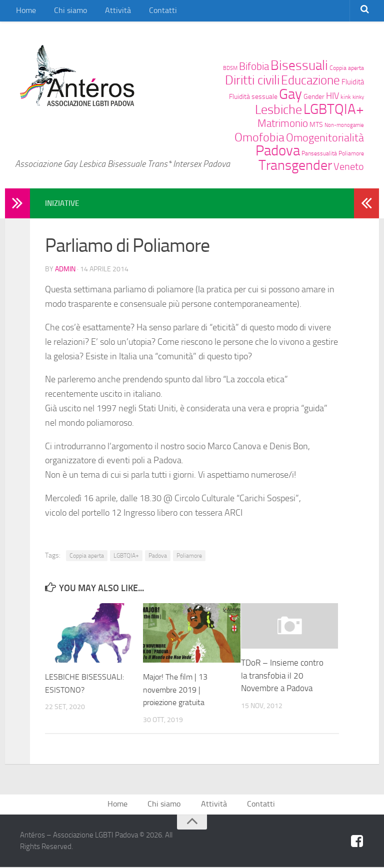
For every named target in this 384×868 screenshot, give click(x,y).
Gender (314, 96)
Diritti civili (252, 80)
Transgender (295, 165)
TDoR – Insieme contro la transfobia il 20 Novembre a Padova (282, 675)
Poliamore (351, 153)
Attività (107, 12)
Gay (290, 94)
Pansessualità (319, 153)
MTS (316, 124)
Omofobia (259, 137)
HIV (332, 96)
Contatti (147, 12)
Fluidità (353, 82)
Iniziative (63, 203)
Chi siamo (64, 12)
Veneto (349, 167)
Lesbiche (278, 110)
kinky (358, 97)
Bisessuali (299, 65)
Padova (278, 151)
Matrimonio (283, 123)
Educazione (310, 80)
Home (24, 12)
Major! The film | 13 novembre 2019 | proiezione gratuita (178, 689)
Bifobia (254, 66)
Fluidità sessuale (253, 96)
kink (346, 97)
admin (65, 269)
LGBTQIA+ (334, 109)
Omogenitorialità (325, 138)
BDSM (230, 68)
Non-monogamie (344, 125)
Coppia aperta (347, 68)
